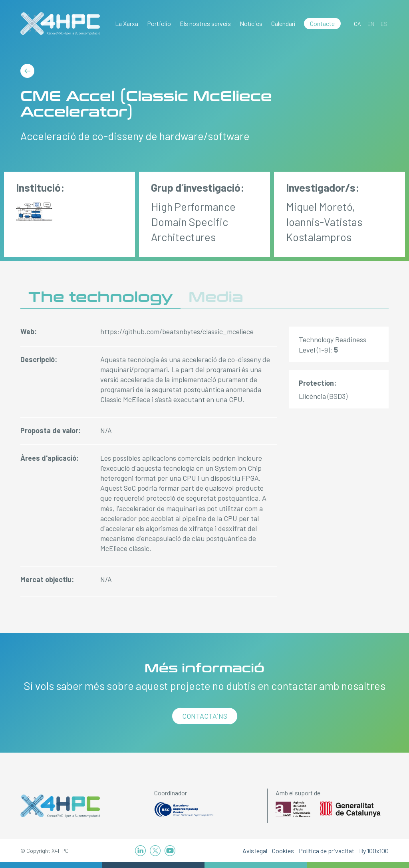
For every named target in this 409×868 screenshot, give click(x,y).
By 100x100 (374, 851)
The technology (100, 297)
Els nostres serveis (205, 23)
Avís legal (255, 851)
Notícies (251, 23)
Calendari (283, 23)
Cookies (283, 851)
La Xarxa (127, 23)
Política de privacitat (327, 851)
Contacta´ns (205, 716)
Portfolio (159, 23)
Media (216, 297)
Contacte (322, 23)
